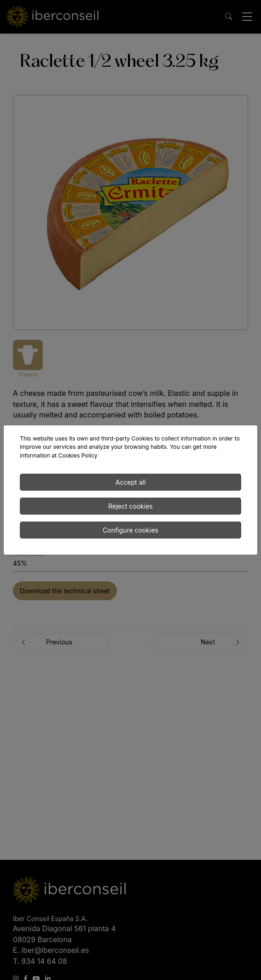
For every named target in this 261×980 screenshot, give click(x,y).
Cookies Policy (78, 455)
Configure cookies (130, 530)
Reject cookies (130, 506)
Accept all (131, 482)
